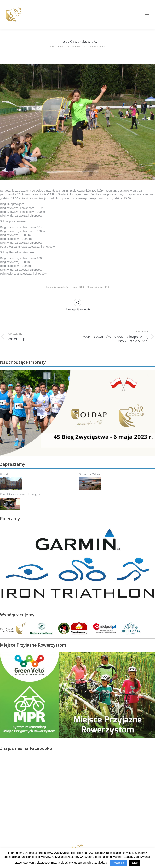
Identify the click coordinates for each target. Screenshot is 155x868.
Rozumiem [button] (118, 863)
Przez (78, 287)
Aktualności (63, 287)
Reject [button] (134, 863)
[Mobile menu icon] (147, 14)
